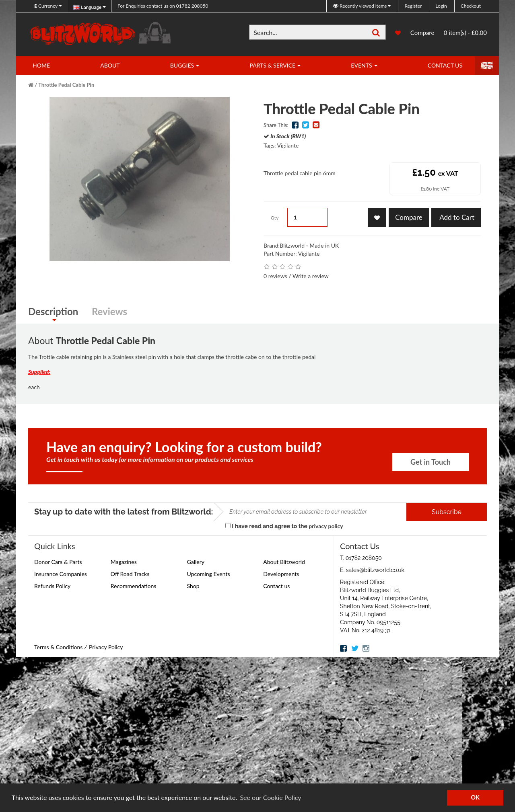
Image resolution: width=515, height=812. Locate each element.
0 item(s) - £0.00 (465, 33)
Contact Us (445, 65)
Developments (281, 574)
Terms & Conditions (58, 647)
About (110, 65)
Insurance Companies (61, 574)
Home (41, 65)
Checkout (471, 6)
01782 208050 (163, 6)
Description (53, 311)
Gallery (196, 562)
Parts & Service (272, 65)
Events (361, 65)
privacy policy (326, 526)
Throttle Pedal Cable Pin (66, 85)
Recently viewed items (360, 6)
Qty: (275, 218)
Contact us (276, 586)
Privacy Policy (106, 647)
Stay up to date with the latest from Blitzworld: (124, 512)
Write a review (311, 276)
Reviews (109, 311)
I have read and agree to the (284, 526)
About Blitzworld (284, 562)
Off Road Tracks (130, 574)
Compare (422, 33)
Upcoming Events (209, 574)
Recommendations (134, 586)
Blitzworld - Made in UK (309, 245)
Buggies (182, 65)
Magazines (124, 562)
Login (441, 6)
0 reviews (275, 276)
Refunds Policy (52, 586)
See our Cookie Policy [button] (270, 797)
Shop (193, 586)
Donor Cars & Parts (58, 562)
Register (413, 6)
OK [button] (475, 797)
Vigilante (288, 145)
